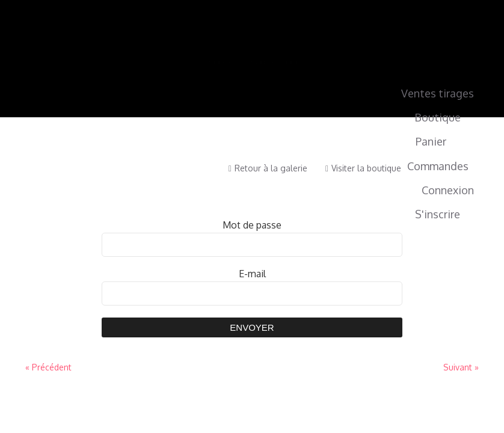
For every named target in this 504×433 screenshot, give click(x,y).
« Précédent (48, 367)
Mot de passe (252, 225)
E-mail (252, 274)
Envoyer (252, 327)
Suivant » (461, 367)
